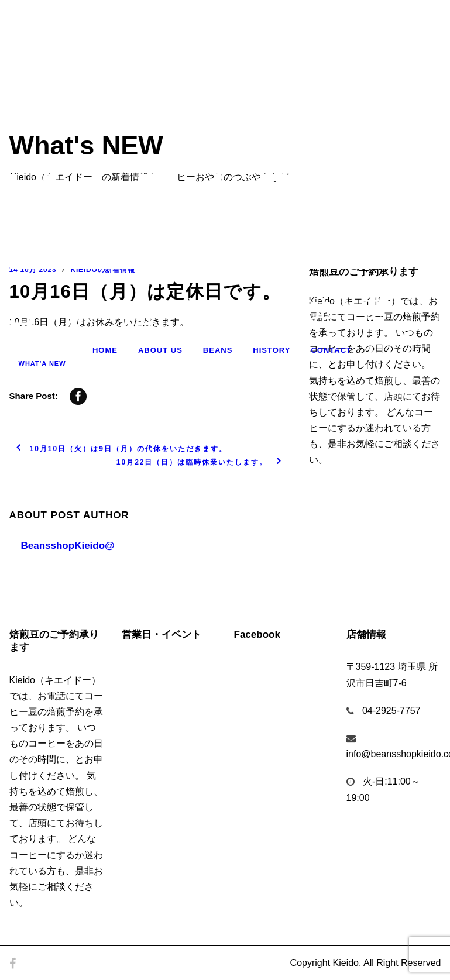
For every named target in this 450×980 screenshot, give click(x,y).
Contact (331, 350)
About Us (160, 350)
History (272, 350)
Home (105, 350)
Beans (218, 350)
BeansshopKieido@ (68, 546)
